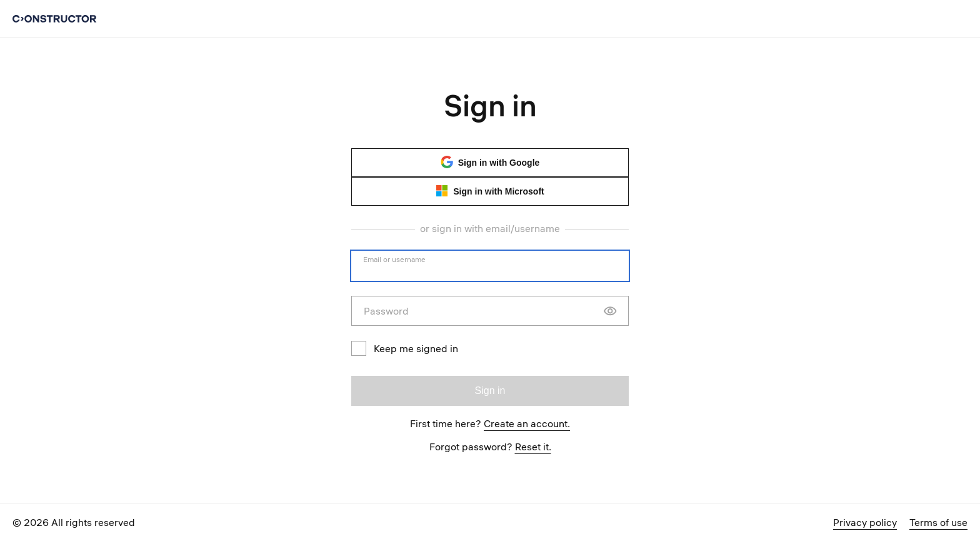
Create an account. (527, 423)
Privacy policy (865, 522)
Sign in (490, 391)
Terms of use (938, 522)
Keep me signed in (405, 348)
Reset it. (533, 447)
